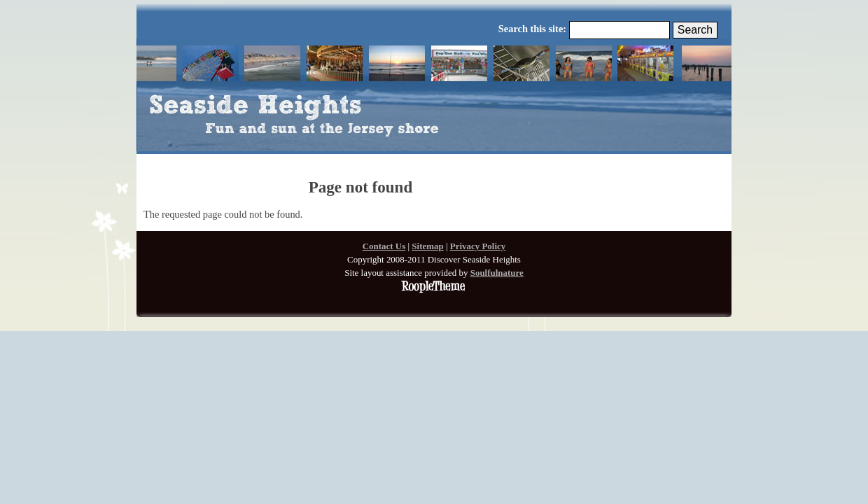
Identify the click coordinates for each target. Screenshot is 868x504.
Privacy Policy (478, 246)
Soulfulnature (497, 273)
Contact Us (384, 246)
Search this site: (534, 29)
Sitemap (427, 246)
